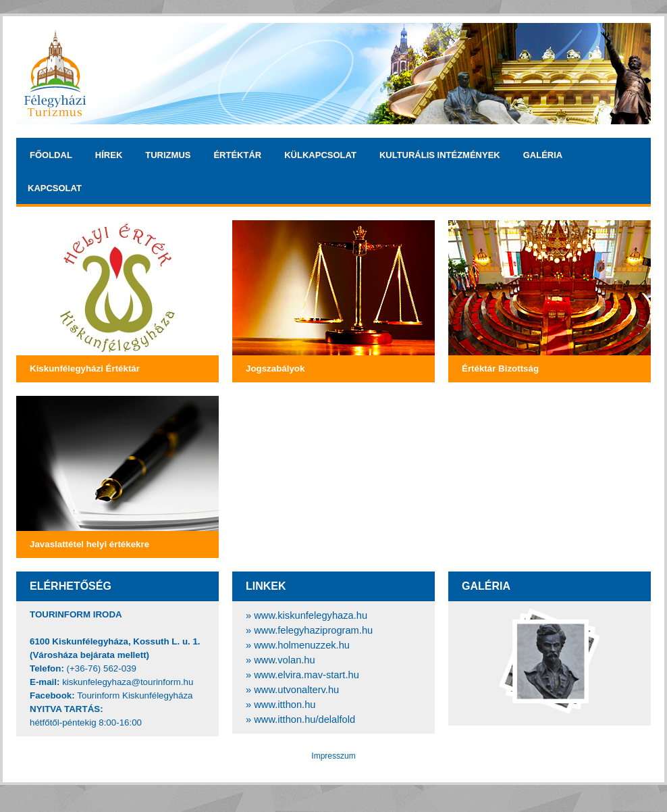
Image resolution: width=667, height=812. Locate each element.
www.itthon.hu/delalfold (304, 719)
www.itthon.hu (285, 705)
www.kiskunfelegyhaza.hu (311, 615)
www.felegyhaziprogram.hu (313, 630)
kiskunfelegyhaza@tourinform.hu (128, 682)
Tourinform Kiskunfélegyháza (135, 695)
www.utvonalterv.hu (296, 690)
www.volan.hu (284, 660)
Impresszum (333, 756)
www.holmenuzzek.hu (302, 645)
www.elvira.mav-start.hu (306, 675)
